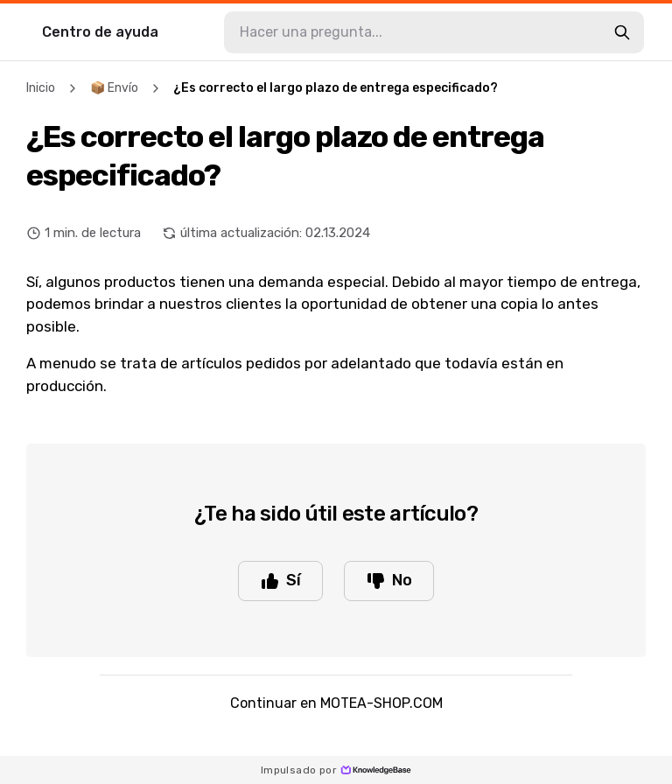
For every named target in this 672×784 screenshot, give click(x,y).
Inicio (41, 88)
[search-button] (622, 32)
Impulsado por (336, 770)
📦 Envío (114, 88)
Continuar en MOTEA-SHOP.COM (336, 703)
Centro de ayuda (100, 32)
